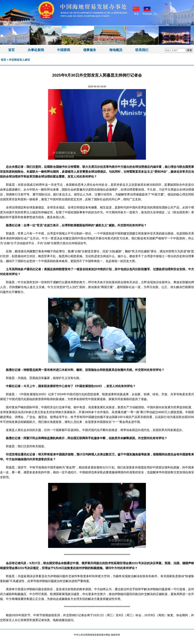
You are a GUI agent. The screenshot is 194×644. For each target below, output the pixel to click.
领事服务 (90, 50)
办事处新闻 (36, 50)
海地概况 (116, 50)
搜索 (189, 50)
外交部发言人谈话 (19, 60)
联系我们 (142, 50)
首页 (11, 50)
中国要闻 (64, 50)
